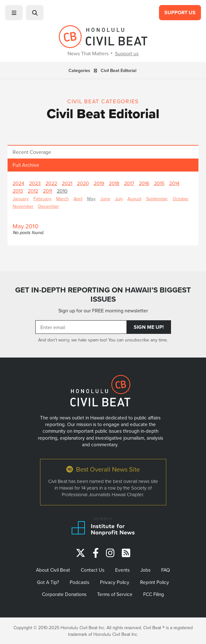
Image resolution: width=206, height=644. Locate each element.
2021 (67, 183)
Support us (127, 53)
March (62, 199)
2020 (83, 183)
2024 (18, 183)
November (23, 206)
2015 (159, 183)
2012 (33, 191)
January (21, 199)
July (119, 199)
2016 (144, 183)
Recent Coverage (32, 152)
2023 (35, 183)
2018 (114, 183)
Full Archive (26, 165)
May (91, 199)
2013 (18, 191)
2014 (174, 183)
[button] (14, 13)
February (42, 199)
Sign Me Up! (149, 327)
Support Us (180, 12)
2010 (62, 191)
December (49, 206)
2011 (47, 191)
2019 (99, 183)
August (134, 199)
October (181, 199)
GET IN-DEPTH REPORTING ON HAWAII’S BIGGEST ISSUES (103, 295)
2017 (129, 183)
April (78, 199)
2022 (51, 183)
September (157, 199)
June (105, 199)
